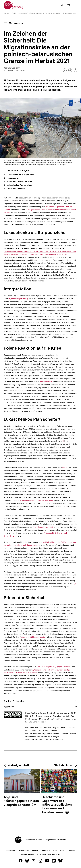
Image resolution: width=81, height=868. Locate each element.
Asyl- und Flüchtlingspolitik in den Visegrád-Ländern (21, 801)
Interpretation (13, 178)
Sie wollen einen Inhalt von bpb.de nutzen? (44, 740)
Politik (14, 13)
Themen (6, 13)
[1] (63, 441)
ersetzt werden (46, 382)
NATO (65, 468)
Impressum (11, 851)
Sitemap (35, 851)
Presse (72, 851)
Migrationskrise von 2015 (43, 527)
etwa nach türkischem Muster (33, 637)
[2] (75, 584)
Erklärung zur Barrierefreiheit (48, 854)
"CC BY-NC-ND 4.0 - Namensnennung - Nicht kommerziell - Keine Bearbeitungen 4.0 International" (51, 716)
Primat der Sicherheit (16, 189)
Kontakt (63, 851)
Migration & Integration (52, 13)
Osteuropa (16, 23)
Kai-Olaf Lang (12, 68)
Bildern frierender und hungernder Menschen (35, 500)
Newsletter (46, 851)
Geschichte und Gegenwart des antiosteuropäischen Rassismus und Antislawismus (57, 805)
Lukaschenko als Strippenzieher (21, 175)
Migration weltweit (70, 13)
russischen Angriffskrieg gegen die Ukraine (54, 667)
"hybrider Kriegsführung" (18, 299)
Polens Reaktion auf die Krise (19, 181)
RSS (55, 851)
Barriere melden (27, 854)
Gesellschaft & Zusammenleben (30, 13)
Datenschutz (24, 851)
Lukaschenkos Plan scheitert (19, 185)
